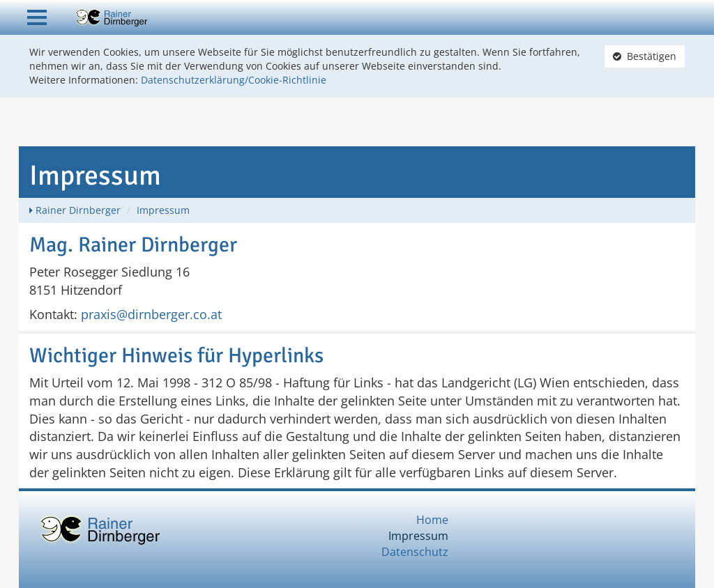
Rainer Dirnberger (78, 210)
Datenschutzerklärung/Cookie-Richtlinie (234, 80)
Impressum (163, 210)
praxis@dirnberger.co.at (151, 314)
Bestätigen (645, 56)
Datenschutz (415, 552)
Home (432, 520)
